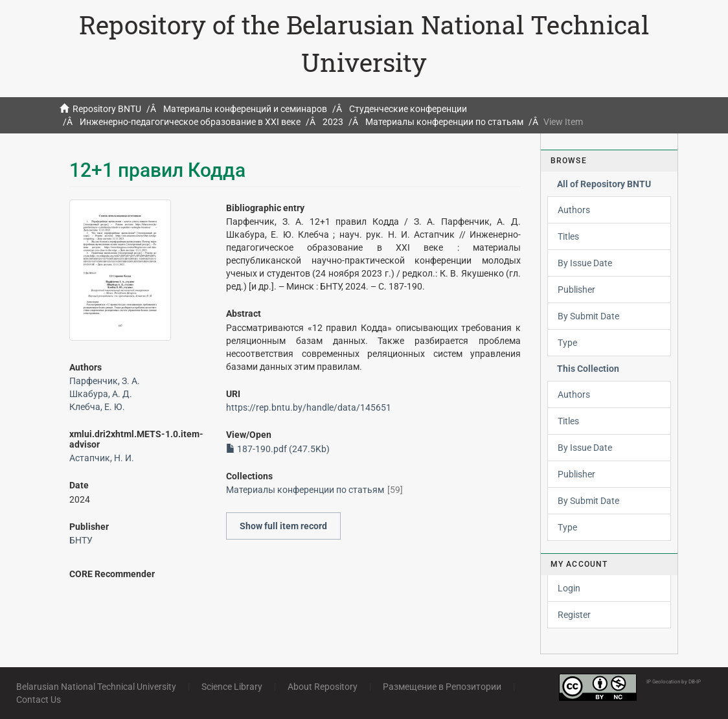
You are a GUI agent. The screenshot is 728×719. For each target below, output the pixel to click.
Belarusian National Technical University (96, 687)
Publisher (576, 290)
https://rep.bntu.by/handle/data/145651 (309, 407)
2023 (333, 122)
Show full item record (283, 526)
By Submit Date (588, 316)
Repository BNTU (107, 109)
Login (569, 588)
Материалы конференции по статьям (444, 122)
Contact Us (39, 700)
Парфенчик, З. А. (105, 381)
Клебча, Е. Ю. (97, 407)
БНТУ (81, 540)
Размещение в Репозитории (442, 687)
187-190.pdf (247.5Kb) (278, 449)
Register (574, 615)
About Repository (323, 687)
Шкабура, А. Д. (101, 394)
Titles (568, 236)
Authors (574, 210)
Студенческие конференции (408, 109)
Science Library (232, 687)
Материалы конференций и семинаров (245, 109)
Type (567, 343)
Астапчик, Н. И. (102, 458)
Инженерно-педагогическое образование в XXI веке (190, 122)
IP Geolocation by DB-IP (674, 682)
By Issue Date (585, 263)
